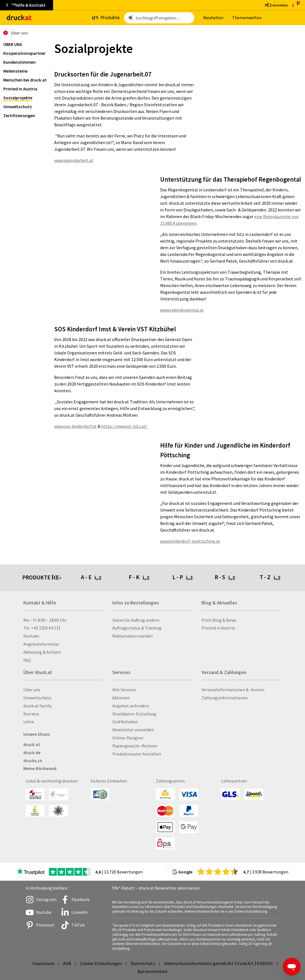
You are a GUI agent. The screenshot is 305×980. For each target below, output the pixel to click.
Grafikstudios (125, 722)
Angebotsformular (41, 644)
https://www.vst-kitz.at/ (124, 426)
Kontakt (31, 636)
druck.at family (38, 706)
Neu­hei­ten (213, 18)
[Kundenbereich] (276, 5)
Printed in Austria (20, 89)
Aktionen (121, 698)
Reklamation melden (132, 636)
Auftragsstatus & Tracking (137, 628)
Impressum (43, 963)
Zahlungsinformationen (225, 698)
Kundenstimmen (19, 62)
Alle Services (124, 690)
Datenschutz (143, 963)
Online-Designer (128, 738)
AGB (67, 963)
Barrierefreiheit (153, 971)
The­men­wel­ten (247, 18)
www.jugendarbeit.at (74, 160)
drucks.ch (33, 761)
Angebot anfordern (131, 706)
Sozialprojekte (18, 98)
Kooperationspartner (24, 53)
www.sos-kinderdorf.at (75, 426)
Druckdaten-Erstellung (134, 714)
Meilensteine (15, 71)
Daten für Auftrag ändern (136, 620)
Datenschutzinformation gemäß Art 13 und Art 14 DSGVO (218, 963)
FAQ (27, 660)
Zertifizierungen (19, 115)
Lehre (29, 722)
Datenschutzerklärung (251, 911)
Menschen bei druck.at (25, 80)
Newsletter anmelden (133, 730)
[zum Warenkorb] (295, 5)
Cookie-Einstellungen (101, 963)
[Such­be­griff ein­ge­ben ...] (164, 18)
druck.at (32, 744)
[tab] (105, 578)
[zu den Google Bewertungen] (218, 871)
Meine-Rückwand (40, 768)
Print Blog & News (219, 620)
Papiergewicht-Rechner (135, 746)
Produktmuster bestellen (137, 754)
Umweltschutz (18, 107)
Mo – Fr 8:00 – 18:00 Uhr (45, 620)
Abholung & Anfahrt (42, 652)
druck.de (32, 752)
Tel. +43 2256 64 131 (42, 628)
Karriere (31, 714)
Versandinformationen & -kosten (233, 690)
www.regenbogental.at (182, 310)
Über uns (13, 44)
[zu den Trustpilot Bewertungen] (31, 872)
